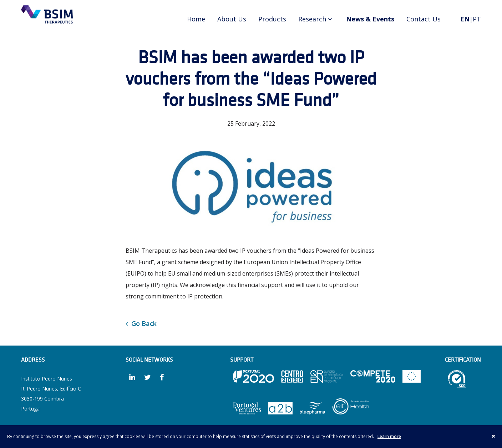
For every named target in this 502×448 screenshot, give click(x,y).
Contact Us (424, 19)
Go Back (141, 323)
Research (316, 19)
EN (465, 19)
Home (196, 19)
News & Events (370, 19)
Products (272, 19)
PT (477, 19)
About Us (232, 19)
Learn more (389, 436)
